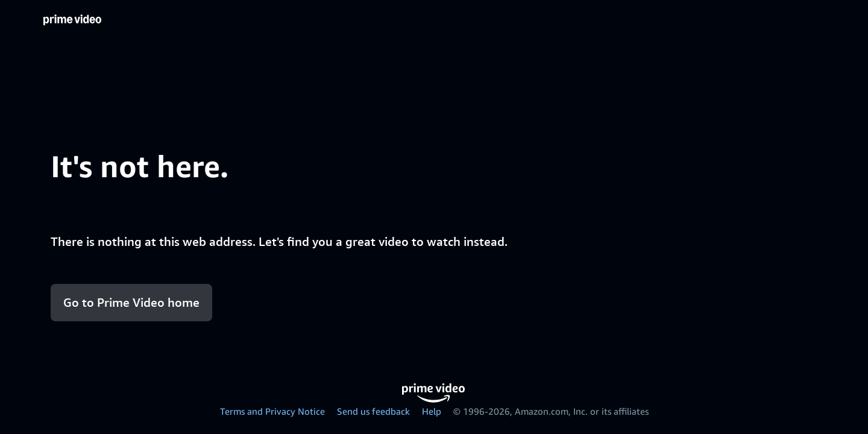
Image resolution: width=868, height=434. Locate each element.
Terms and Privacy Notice (272, 411)
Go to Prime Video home (131, 303)
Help (432, 411)
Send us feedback (373, 411)
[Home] (72, 20)
